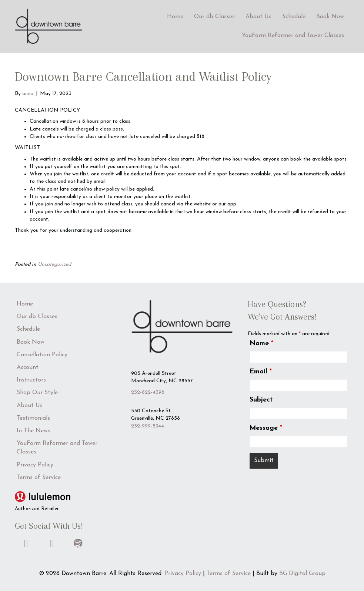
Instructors (31, 380)
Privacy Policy (35, 465)
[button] (26, 544)
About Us (258, 17)
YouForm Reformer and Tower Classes (293, 36)
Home (175, 17)
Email (261, 372)
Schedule (294, 17)
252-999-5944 (148, 426)
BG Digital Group (302, 574)
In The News (34, 431)
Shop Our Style (37, 393)
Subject (261, 400)
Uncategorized (54, 265)
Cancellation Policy (42, 355)
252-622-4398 (148, 392)
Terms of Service (39, 478)
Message (266, 428)
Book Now (330, 17)
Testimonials (33, 418)
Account (28, 367)
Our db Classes (214, 17)
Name (261, 344)
